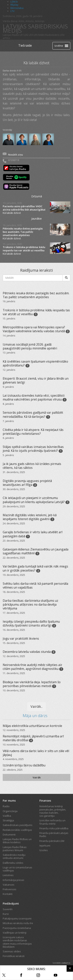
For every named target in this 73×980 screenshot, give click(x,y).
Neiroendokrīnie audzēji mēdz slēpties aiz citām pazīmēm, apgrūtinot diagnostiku (32, 667)
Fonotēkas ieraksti (14, 956)
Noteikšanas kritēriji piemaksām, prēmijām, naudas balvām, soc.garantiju (53, 811)
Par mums (9, 801)
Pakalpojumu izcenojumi (17, 918)
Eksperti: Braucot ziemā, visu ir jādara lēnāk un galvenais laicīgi (36, 380)
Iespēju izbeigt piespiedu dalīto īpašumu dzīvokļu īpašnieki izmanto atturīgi (31, 623)
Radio (6, 806)
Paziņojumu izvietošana (17, 928)
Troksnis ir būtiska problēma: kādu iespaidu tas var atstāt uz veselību (24, 249)
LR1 (22, 35)
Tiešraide (25, 45)
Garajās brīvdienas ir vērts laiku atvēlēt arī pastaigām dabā (33, 534)
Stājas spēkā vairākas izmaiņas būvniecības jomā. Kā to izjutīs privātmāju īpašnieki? (33, 449)
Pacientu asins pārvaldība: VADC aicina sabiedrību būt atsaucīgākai (24, 208)
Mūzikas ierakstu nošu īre (18, 923)
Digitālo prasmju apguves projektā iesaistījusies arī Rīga (27, 483)
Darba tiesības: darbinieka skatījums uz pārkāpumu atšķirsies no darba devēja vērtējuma (30, 605)
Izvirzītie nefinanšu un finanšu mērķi (52, 822)
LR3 (31, 35)
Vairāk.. (36, 706)
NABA (41, 35)
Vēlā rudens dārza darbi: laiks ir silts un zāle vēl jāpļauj (36, 753)
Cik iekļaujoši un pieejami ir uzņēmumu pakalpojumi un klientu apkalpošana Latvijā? (34, 500)
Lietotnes (8, 875)
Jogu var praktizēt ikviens (21, 638)
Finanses (45, 801)
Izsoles (44, 850)
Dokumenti (9, 834)
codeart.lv (66, 963)
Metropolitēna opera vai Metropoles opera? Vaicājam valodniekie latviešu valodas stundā (34, 329)
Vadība (7, 816)
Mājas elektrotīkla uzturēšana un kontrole (32, 726)
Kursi (6, 914)
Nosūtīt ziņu (16, 155)
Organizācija (10, 811)
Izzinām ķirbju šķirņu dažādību (24, 765)
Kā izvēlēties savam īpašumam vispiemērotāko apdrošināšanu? (35, 363)
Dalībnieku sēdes (13, 863)
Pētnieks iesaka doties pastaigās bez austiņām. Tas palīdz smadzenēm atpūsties (23, 232)
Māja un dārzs (35, 716)
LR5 (36, 35)
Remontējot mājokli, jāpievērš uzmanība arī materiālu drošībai (33, 738)
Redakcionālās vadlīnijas (17, 830)
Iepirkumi (45, 846)
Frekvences (10, 889)
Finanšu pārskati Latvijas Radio (54, 834)
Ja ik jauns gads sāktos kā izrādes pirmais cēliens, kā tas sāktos (32, 466)
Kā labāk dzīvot (12, 213)
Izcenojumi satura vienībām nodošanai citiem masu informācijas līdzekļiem (17, 942)
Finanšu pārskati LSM (52, 841)
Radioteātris (52, 35)
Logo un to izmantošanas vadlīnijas (17, 869)
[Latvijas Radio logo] (10, 46)
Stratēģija (8, 820)
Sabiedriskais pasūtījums (18, 825)
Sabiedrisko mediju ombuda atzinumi (14, 856)
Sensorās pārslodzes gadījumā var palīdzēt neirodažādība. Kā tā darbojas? (33, 414)
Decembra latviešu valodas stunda (27, 652)
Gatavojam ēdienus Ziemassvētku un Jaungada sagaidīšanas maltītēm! (36, 551)
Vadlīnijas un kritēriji (15, 933)
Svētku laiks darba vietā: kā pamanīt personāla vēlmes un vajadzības (35, 585)
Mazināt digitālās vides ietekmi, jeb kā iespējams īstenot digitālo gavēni (30, 517)
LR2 (26, 35)
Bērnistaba (17, 8)
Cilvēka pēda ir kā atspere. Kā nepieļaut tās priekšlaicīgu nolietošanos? (33, 432)
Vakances (9, 885)
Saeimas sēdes (12, 951)
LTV (13, 11)
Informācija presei (13, 880)
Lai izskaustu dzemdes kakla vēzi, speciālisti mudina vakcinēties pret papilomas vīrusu (34, 397)
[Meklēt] (66, 278)
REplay (14, 5)
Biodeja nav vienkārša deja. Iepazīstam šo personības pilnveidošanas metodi (32, 684)
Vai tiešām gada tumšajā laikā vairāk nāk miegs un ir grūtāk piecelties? (35, 568)
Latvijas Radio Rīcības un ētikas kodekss (17, 841)
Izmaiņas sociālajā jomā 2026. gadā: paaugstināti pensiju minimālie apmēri (30, 346)
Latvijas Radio (11, 35)
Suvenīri (8, 909)
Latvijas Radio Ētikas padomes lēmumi (15, 849)
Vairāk (37, 777)
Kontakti (8, 894)
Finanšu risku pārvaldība (54, 828)
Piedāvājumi (11, 903)
